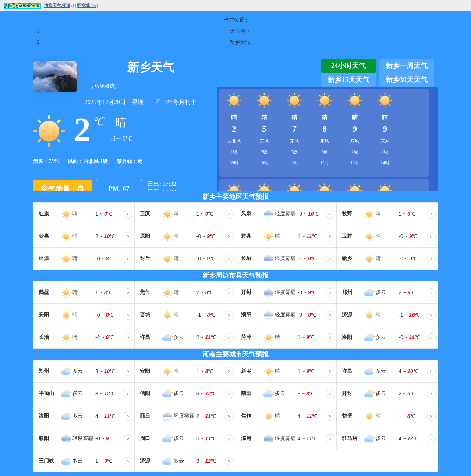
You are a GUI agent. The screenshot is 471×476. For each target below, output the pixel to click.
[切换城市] (104, 86)
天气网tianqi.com (22, 6)
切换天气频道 (57, 6)
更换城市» (86, 6)
